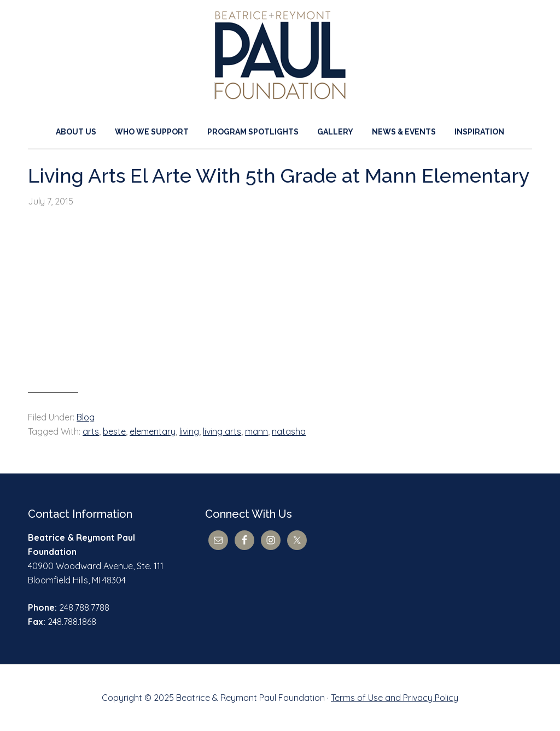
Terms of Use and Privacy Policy (395, 698)
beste (114, 431)
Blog (86, 417)
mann (256, 431)
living (189, 431)
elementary (153, 431)
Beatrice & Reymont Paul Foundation (280, 55)
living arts (222, 431)
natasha (289, 431)
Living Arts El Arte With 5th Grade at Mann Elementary (279, 176)
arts (91, 431)
